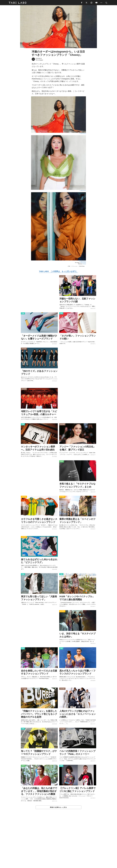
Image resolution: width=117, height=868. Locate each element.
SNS (69, 267)
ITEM (23, 314)
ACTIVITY (24, 497)
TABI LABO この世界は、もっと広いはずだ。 (58, 272)
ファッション (75, 267)
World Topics (82, 267)
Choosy (84, 264)
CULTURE (62, 277)
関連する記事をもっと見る (58, 808)
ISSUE (62, 462)
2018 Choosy (83, 263)
